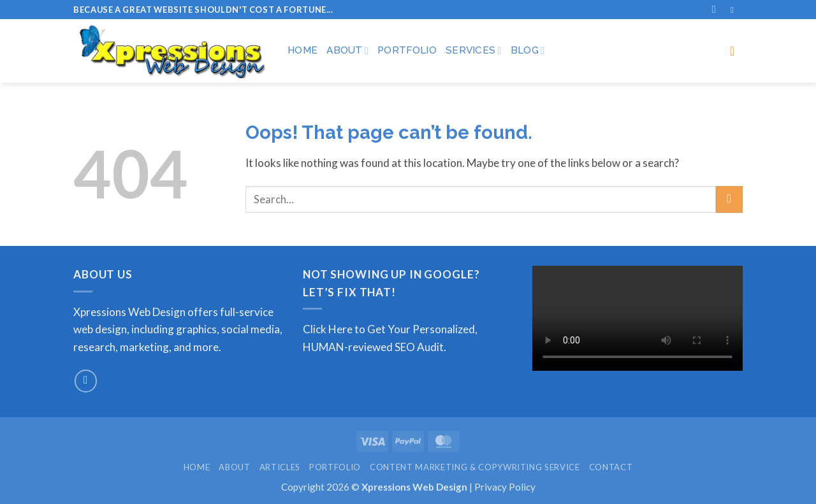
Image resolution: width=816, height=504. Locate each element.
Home (302, 50)
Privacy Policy (505, 487)
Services (474, 51)
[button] (736, 51)
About (347, 51)
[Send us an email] (86, 381)
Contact (611, 467)
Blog (528, 51)
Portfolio (407, 50)
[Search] (717, 10)
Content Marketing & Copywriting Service (475, 467)
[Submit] (729, 199)
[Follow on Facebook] (735, 10)
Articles (280, 467)
